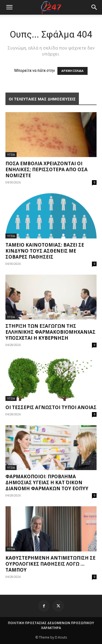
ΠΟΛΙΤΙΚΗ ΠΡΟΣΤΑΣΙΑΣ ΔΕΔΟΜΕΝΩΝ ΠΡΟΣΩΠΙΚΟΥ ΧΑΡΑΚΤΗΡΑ (51, 625)
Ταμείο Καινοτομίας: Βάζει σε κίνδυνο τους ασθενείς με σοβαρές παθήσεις (45, 251)
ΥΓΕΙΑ (11, 154)
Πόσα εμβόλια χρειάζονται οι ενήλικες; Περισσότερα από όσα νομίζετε (47, 169)
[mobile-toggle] (9, 7)
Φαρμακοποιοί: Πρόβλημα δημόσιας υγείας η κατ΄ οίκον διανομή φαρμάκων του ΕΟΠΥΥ (47, 482)
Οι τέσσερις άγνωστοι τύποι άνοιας (51, 407)
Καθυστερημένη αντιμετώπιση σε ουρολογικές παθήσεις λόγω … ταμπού (50, 564)
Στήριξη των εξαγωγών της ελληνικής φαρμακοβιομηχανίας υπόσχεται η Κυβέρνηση (50, 332)
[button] (94, 7)
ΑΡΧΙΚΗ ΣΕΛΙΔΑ (72, 71)
